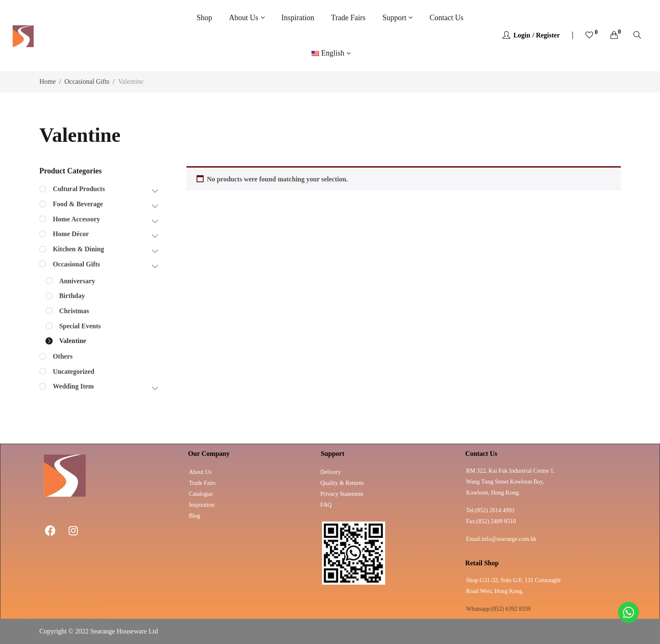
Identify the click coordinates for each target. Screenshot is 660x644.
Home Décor (71, 234)
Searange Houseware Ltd (124, 631)
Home (47, 81)
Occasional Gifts (87, 81)
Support (394, 18)
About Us (244, 18)
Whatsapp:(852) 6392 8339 (498, 609)
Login (522, 35)
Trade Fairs (349, 18)
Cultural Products (79, 189)
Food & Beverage (78, 204)
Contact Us (446, 18)
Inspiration (298, 18)
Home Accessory (76, 219)
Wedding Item (73, 386)
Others (63, 356)
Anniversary (77, 281)
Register (548, 35)
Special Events (80, 326)
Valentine (72, 341)
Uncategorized (73, 371)
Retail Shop (482, 563)
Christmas (74, 311)
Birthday (72, 296)
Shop (204, 18)
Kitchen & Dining (78, 249)
